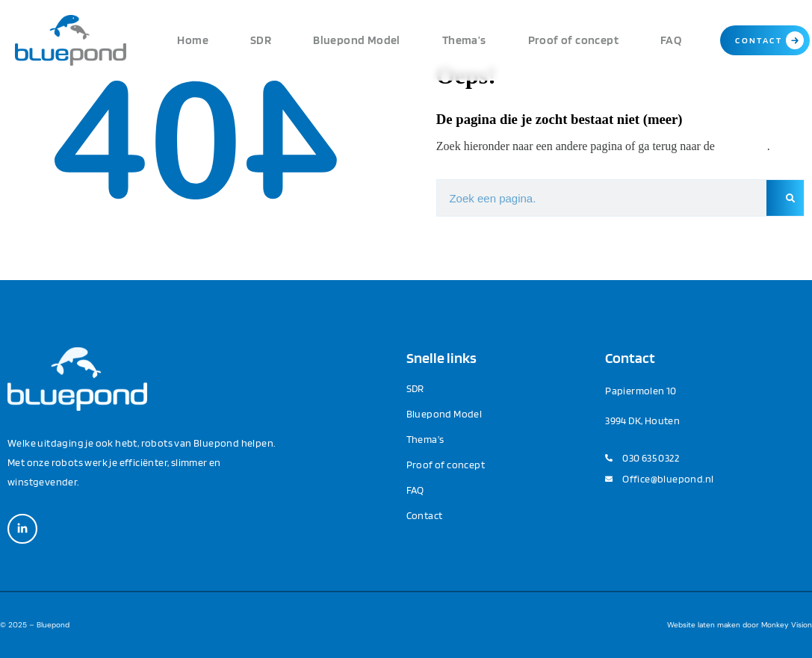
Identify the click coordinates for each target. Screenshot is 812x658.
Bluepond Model (357, 40)
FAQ (671, 40)
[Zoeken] (785, 198)
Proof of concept (573, 40)
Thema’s (464, 40)
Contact (425, 515)
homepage (743, 146)
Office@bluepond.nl (668, 479)
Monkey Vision (787, 625)
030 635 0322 (651, 458)
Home (193, 40)
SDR (261, 40)
